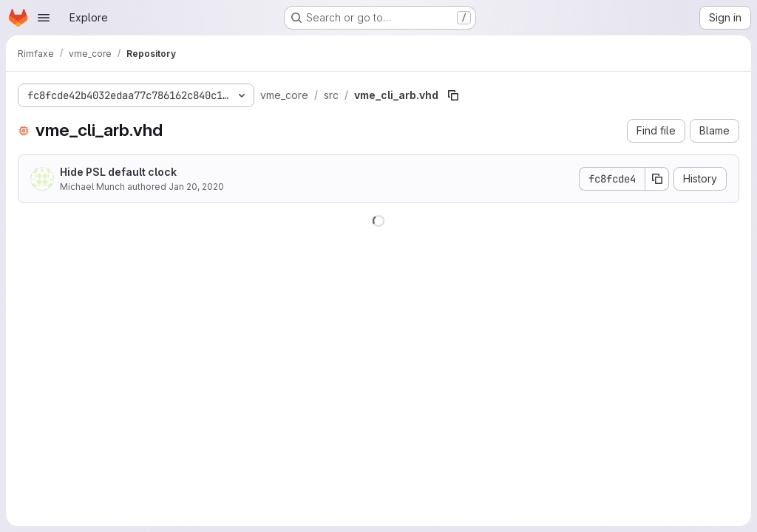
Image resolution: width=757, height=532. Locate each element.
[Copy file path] (453, 95)
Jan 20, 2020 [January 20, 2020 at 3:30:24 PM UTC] (196, 187)
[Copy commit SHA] (657, 179)
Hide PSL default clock (118, 172)
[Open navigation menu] (44, 18)
